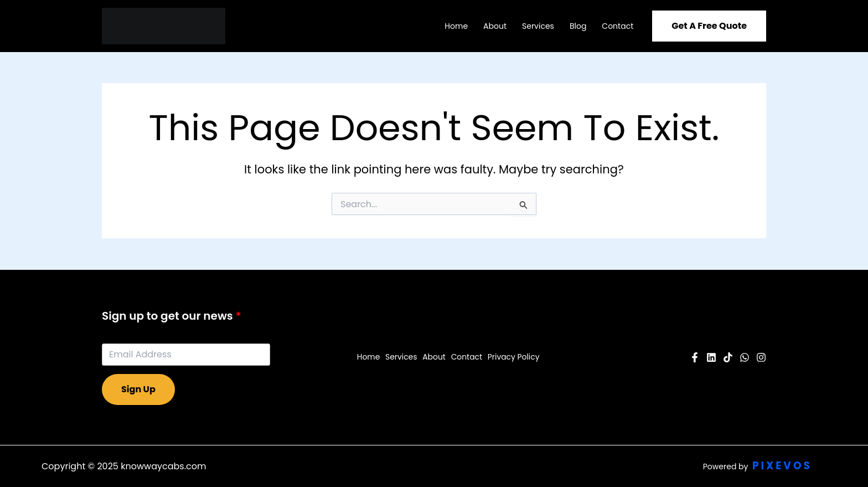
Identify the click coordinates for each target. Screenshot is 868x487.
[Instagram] (761, 357)
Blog (578, 26)
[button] (709, 26)
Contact (618, 26)
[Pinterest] (728, 357)
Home (456, 26)
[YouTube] (711, 357)
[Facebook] (695, 357)
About (495, 26)
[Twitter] (745, 357)
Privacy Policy (513, 357)
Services (538, 26)
